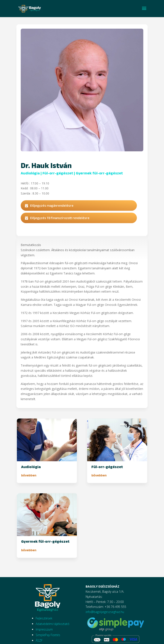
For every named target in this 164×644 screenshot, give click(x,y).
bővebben (29, 475)
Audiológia (30, 173)
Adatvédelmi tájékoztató (53, 624)
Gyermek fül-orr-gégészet (99, 173)
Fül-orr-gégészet (58, 173)
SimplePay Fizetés (48, 635)
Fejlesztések (44, 618)
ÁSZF (39, 640)
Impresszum (44, 629)
